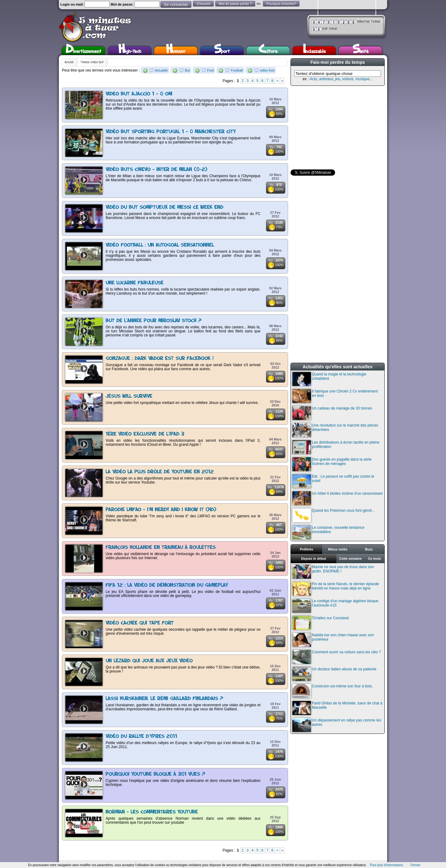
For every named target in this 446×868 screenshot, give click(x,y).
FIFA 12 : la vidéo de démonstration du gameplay (167, 585)
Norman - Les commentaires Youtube (152, 812)
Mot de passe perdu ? (235, 4)
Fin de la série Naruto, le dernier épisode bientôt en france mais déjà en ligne (336, 589)
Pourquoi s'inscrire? (281, 4)
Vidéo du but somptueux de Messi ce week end (164, 207)
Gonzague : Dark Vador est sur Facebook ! (160, 359)
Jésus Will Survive (129, 396)
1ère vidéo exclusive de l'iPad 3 (145, 434)
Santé (361, 51)
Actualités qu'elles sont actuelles (338, 367)
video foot (267, 70)
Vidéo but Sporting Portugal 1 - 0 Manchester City (171, 132)
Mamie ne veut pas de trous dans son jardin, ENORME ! (333, 572)
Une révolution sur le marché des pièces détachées (335, 430)
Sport (222, 51)
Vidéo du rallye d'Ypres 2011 (141, 736)
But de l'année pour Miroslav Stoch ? (154, 321)
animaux (326, 79)
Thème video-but (92, 62)
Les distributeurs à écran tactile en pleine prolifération (336, 447)
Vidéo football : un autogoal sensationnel (160, 245)
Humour (176, 51)
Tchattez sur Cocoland (321, 623)
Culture (268, 51)
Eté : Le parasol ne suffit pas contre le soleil (333, 481)
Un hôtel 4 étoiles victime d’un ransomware (338, 498)
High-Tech (130, 51)
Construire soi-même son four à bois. (333, 691)
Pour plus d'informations (386, 865)
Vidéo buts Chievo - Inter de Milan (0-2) (156, 170)
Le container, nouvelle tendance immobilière (328, 532)
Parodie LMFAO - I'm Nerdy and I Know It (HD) (161, 510)
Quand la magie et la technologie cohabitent (329, 379)
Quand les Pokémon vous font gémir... (334, 515)
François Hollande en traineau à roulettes (161, 548)
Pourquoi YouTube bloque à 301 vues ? (155, 774)
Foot (211, 70)
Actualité (161, 70)
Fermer (415, 865)
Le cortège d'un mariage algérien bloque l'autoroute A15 (335, 606)
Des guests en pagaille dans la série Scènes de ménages (332, 464)
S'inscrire (203, 4)
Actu (313, 79)
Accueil (69, 62)
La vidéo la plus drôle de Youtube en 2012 (160, 472)
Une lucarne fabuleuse (135, 283)
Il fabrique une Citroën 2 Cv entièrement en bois (335, 396)
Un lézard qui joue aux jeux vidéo (149, 661)
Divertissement (83, 51)
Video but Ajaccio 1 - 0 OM (139, 94)
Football (237, 70)
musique (362, 79)
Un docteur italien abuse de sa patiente (334, 674)
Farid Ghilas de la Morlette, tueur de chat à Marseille (337, 708)
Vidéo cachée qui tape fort (140, 623)
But (187, 70)
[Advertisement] (337, 128)
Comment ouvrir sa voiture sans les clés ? (337, 657)
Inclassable (314, 51)
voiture (348, 79)
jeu (338, 79)
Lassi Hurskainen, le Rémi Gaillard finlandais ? (164, 699)
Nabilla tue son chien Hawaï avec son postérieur (333, 640)
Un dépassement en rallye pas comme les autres (337, 725)
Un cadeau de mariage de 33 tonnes (332, 413)
